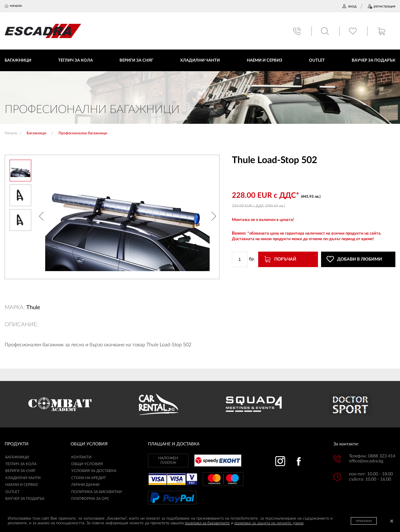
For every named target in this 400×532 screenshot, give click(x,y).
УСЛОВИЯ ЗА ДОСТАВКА (94, 471)
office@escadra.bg (366, 461)
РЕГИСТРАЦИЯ (381, 6)
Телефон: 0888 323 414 (372, 456)
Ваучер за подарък (25, 499)
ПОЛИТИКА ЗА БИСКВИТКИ (96, 492)
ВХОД (349, 6)
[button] (41, 217)
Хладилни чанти (23, 478)
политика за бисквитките (207, 523)
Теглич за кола (21, 464)
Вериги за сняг (20, 471)
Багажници (17, 457)
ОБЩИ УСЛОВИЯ (87, 464)
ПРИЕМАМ (364, 521)
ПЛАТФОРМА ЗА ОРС (90, 499)
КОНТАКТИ (81, 457)
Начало (11, 133)
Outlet (12, 492)
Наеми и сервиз (22, 485)
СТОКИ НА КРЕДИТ (89, 478)
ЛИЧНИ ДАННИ (85, 485)
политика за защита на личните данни (269, 523)
